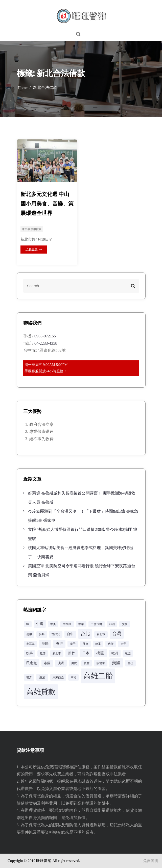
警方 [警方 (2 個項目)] (29, 677)
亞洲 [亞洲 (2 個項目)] (112, 624)
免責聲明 (151, 861)
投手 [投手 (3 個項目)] (30, 653)
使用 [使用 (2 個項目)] (29, 634)
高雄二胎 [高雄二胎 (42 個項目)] (98, 676)
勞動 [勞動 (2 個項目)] (42, 634)
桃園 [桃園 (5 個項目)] (100, 653)
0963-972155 (45, 336)
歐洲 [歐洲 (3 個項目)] (115, 653)
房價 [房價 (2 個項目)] (111, 644)
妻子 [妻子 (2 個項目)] (73, 644)
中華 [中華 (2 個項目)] (81, 624)
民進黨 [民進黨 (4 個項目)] (32, 663)
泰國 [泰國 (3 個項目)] (47, 663)
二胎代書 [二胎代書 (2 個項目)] (97, 624)
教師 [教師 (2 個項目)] (43, 653)
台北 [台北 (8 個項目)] (85, 634)
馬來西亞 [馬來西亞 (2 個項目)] (58, 677)
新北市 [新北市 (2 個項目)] (57, 653)
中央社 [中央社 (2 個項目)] (67, 624)
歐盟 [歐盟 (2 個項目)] (128, 653)
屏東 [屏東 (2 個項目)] (85, 644)
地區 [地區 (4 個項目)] (45, 643)
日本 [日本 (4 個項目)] (86, 653)
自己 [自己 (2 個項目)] (130, 663)
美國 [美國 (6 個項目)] (116, 663)
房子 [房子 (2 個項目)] (123, 644)
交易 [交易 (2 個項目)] (125, 624)
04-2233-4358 (46, 343)
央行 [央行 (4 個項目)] (59, 643)
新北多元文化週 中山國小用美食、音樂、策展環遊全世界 (47, 204)
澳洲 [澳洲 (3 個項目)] (61, 663)
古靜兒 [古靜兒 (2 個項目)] (56, 634)
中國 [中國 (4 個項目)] (40, 624)
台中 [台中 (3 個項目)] (70, 634)
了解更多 (34, 249)
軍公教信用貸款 (32, 229)
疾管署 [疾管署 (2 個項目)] (101, 663)
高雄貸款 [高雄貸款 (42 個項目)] (41, 692)
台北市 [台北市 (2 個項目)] (101, 634)
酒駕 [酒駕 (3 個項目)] (42, 677)
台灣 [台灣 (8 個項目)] (117, 634)
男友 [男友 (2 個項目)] (74, 663)
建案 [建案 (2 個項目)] (98, 644)
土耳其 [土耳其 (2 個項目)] (30, 644)
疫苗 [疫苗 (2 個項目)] (87, 663)
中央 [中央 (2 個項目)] (53, 624)
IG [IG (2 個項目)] (28, 624)
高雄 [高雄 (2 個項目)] (74, 677)
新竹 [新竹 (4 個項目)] (72, 653)
